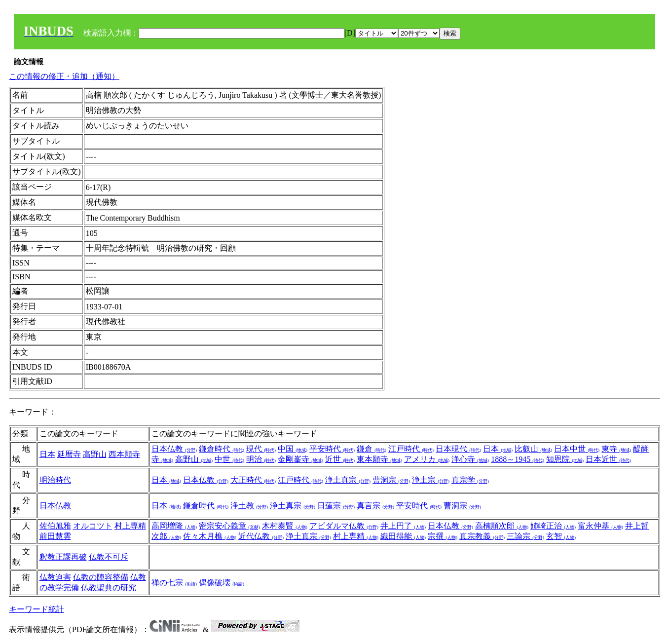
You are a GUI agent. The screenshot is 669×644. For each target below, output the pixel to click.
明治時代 (55, 480)
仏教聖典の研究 (109, 587)
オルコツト (93, 526)
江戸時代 (411, 449)
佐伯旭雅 (55, 526)
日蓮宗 (336, 506)
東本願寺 (379, 459)
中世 (229, 459)
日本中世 (577, 449)
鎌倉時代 (222, 449)
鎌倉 (372, 449)
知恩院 (565, 459)
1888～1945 (518, 459)
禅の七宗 (174, 583)
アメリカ (427, 459)
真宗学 (470, 480)
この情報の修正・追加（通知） (64, 76)
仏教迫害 (55, 577)
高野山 (95, 454)
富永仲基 (600, 526)
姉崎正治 (553, 526)
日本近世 (608, 459)
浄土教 (249, 506)
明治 (261, 459)
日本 (47, 454)
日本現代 (458, 449)
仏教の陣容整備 (101, 577)
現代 (261, 449)
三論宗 (525, 536)
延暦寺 (69, 454)
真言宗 (375, 506)
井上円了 (403, 526)
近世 (340, 459)
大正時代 (253, 480)
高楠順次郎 (502, 526)
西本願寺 (124, 454)
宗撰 (443, 536)
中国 (293, 449)
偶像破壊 (222, 583)
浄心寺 (470, 459)
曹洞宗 (391, 480)
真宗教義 (482, 536)
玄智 (561, 536)
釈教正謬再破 (63, 557)
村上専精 (130, 526)
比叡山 (533, 449)
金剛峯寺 (300, 459)
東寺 (616, 449)
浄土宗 (431, 480)
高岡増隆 (174, 526)
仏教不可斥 (109, 557)
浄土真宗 (348, 480)
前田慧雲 (55, 536)
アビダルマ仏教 (344, 526)
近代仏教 (261, 536)
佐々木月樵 (210, 536)
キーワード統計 (37, 609)
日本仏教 (174, 449)
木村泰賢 (285, 526)
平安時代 (332, 449)
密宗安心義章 (229, 526)
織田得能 (403, 536)
